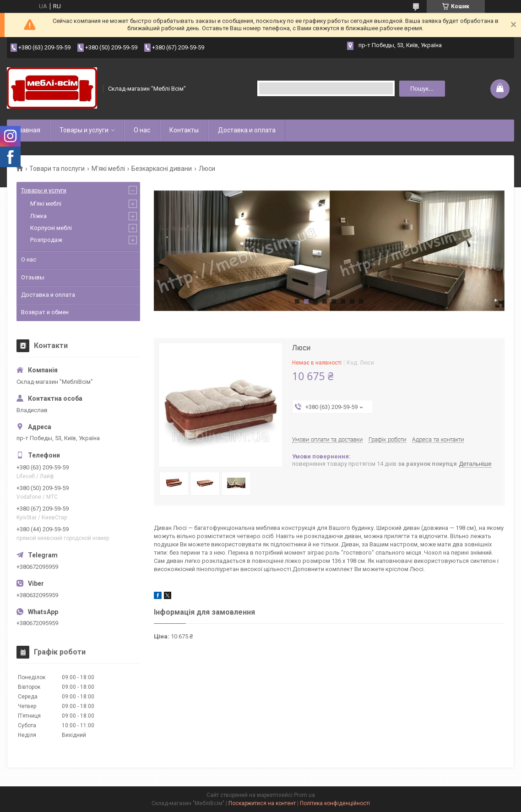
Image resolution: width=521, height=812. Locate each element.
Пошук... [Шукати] (422, 89)
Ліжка (38, 216)
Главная (28, 130)
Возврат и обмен (45, 312)
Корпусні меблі (51, 228)
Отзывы (33, 277)
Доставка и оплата (247, 130)
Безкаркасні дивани (162, 169)
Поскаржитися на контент (262, 803)
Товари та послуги (57, 169)
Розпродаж (46, 240)
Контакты (184, 130)
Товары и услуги (84, 130)
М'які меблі (108, 169)
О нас (142, 130)
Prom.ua (304, 795)
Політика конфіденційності (335, 803)
